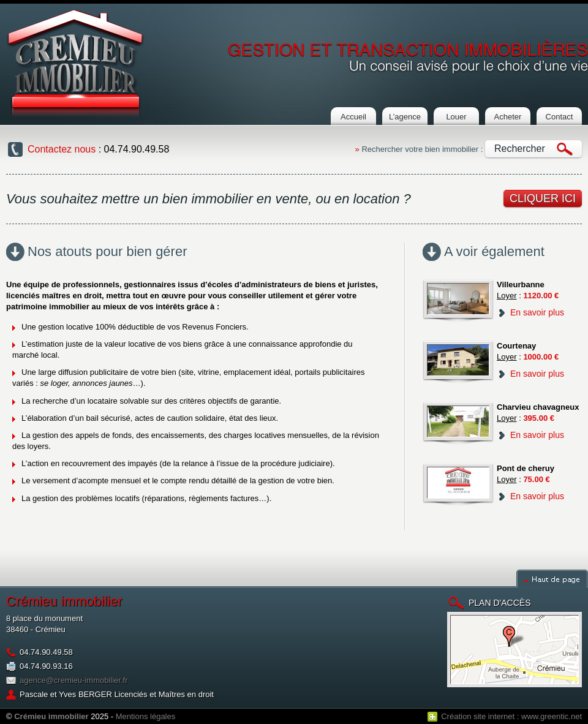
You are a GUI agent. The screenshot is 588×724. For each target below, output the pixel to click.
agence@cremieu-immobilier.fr (73, 680)
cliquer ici (543, 198)
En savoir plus (537, 312)
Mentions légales (146, 716)
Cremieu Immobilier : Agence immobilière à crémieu (75, 63)
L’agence (405, 117)
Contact (560, 117)
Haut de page (552, 579)
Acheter (508, 117)
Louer (456, 117)
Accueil (353, 117)
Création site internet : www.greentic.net (511, 716)
